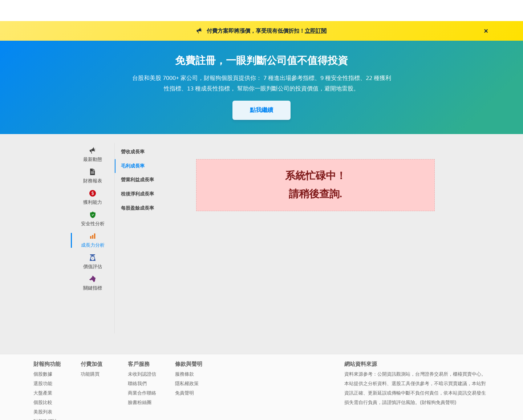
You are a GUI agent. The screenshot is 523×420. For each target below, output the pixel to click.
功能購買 (90, 374)
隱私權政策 (187, 383)
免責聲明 (185, 393)
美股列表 (43, 412)
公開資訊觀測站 (394, 374)
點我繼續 (261, 110)
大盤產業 (43, 393)
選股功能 (43, 383)
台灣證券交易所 (432, 374)
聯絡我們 (137, 383)
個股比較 (43, 402)
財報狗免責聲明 (438, 402)
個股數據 (43, 374)
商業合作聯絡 (142, 393)
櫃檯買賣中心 (467, 374)
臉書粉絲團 (140, 402)
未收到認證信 (142, 374)
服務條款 (185, 374)
